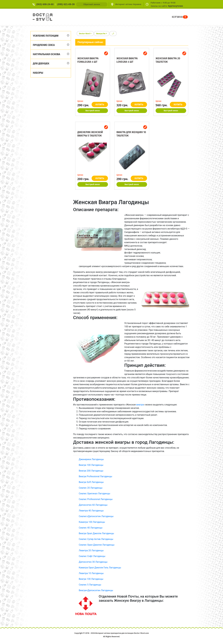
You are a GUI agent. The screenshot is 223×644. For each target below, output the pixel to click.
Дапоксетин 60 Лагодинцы (93, 505)
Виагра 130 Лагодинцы (91, 579)
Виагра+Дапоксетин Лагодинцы (96, 590)
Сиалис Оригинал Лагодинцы (95, 494)
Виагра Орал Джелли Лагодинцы (96, 533)
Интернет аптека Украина (128, 4)
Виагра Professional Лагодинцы (96, 476)
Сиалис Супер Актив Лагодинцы (96, 539)
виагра (140, 405)
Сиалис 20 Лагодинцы (91, 488)
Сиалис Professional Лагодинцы (96, 499)
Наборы (38, 73)
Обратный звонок (92, 4)
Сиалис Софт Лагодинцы (92, 556)
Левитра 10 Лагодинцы (91, 573)
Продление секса (44, 45)
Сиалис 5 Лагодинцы (90, 585)
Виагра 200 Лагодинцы (91, 471)
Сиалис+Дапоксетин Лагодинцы (96, 516)
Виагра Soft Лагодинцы (91, 482)
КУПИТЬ (100, 104)
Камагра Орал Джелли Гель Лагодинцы (100, 568)
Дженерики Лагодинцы (91, 459)
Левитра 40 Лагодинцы (91, 511)
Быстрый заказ (93, 111)
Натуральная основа (47, 54)
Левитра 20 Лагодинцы (91, 550)
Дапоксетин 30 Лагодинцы (93, 562)
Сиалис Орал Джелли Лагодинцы (97, 545)
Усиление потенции (46, 36)
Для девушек (41, 64)
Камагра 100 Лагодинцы (92, 522)
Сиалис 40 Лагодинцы (91, 528)
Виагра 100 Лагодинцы (91, 465)
